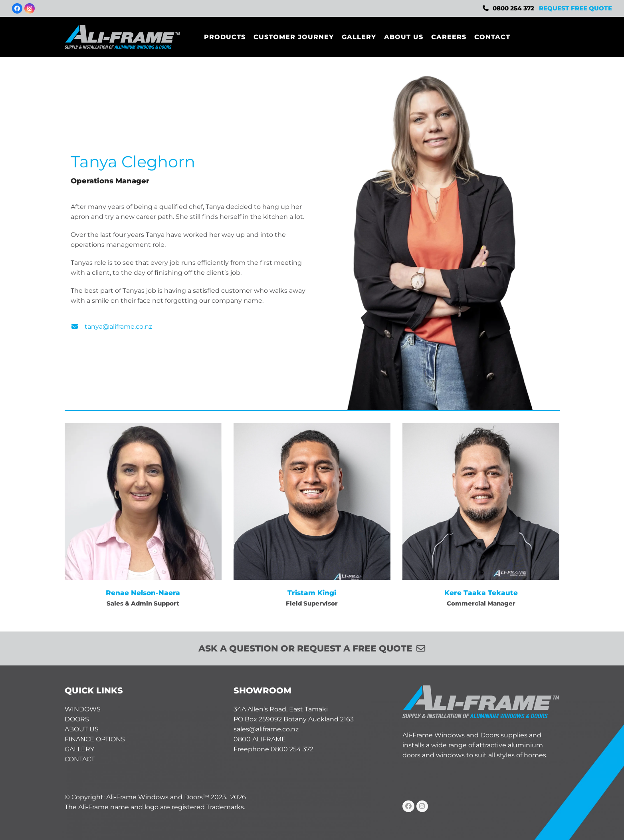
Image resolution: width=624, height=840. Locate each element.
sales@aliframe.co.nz (266, 729)
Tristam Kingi (312, 593)
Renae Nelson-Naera (143, 593)
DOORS (77, 719)
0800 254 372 (513, 8)
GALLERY (79, 749)
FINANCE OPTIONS (95, 739)
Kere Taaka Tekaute (481, 593)
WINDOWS (83, 709)
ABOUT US (82, 729)
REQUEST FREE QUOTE (575, 8)
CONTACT (80, 759)
